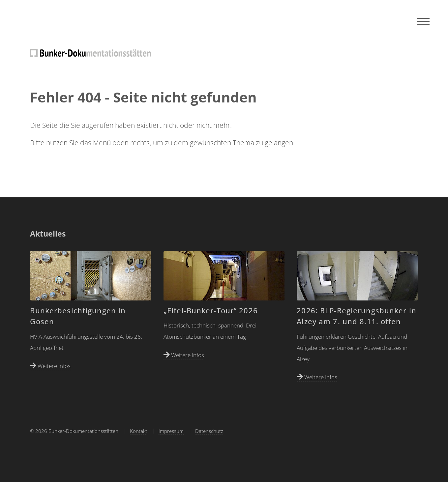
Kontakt (138, 431)
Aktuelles (48, 234)
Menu (423, 21)
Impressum (171, 431)
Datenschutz (209, 431)
